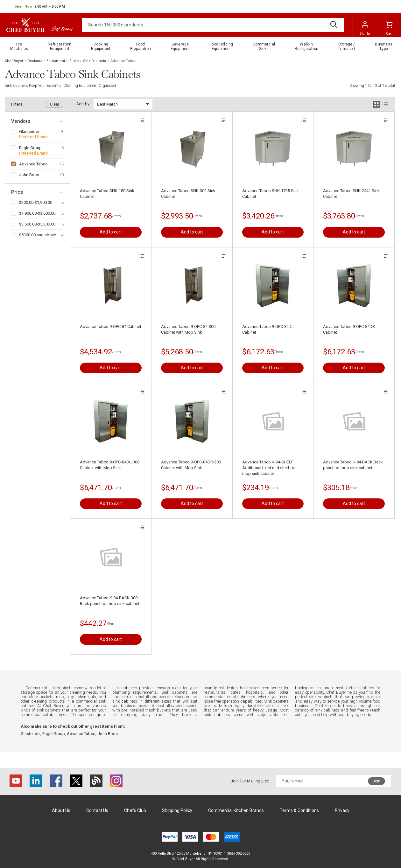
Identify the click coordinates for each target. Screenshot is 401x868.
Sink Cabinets (95, 61)
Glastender (29, 132)
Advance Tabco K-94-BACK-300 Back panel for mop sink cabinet (110, 601)
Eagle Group (30, 148)
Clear (55, 104)
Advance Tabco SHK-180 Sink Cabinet (107, 194)
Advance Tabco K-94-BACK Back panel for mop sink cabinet (353, 465)
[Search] (213, 25)
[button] (40, 7)
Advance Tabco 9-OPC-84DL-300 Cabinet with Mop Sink (110, 465)
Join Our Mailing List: (250, 781)
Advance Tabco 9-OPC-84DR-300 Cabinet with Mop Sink (191, 465)
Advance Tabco (33, 164)
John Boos (29, 175)
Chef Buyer (14, 61)
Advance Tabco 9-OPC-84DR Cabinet (349, 329)
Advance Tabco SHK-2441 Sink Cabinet (351, 194)
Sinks (74, 61)
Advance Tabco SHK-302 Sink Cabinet (188, 194)
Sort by (83, 104)
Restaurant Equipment (46, 61)
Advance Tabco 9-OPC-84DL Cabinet (268, 329)
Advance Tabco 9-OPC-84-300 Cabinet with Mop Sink (188, 329)
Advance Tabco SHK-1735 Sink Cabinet (271, 194)
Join (376, 781)
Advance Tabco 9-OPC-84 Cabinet (111, 326)
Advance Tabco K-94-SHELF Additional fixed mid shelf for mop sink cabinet (269, 468)
